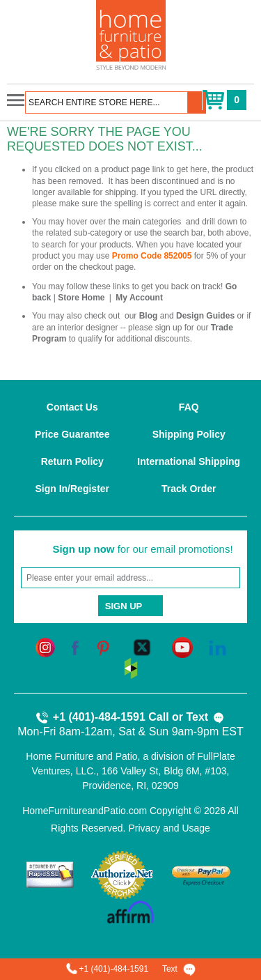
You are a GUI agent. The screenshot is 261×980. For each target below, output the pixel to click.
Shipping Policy (189, 434)
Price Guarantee (72, 434)
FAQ (189, 407)
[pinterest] (103, 647)
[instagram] (45, 647)
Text (205, 718)
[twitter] (142, 647)
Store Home (81, 298)
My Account (139, 298)
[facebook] (75, 647)
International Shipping (189, 461)
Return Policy (72, 461)
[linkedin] (217, 647)
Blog (149, 316)
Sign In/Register (72, 489)
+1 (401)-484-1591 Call (102, 718)
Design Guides (205, 316)
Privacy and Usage (169, 828)
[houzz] (131, 668)
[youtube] (182, 647)
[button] (197, 102)
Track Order (189, 489)
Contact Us (72, 407)
